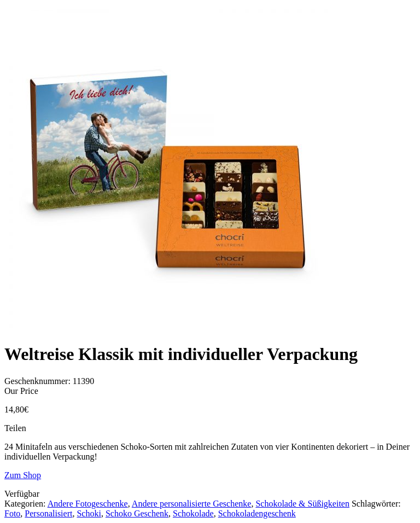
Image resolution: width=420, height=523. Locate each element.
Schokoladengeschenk (257, 513)
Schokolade (193, 513)
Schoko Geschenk (137, 513)
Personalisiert (48, 513)
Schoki (89, 513)
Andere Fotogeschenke (88, 504)
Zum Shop (23, 475)
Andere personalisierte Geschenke (192, 504)
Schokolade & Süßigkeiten (302, 504)
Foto (12, 513)
